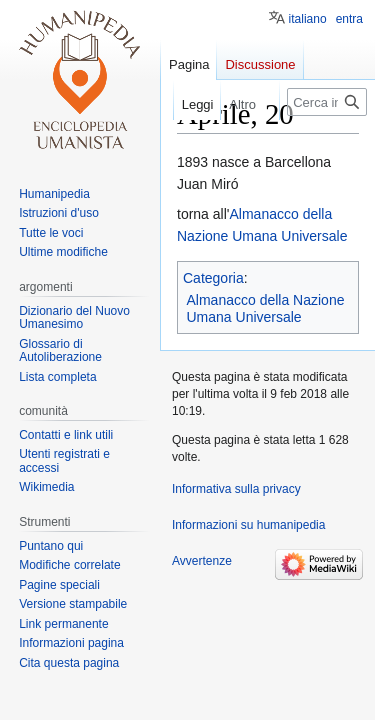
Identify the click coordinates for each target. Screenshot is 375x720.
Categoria (213, 278)
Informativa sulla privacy (236, 489)
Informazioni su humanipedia (248, 525)
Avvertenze (202, 561)
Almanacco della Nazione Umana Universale (266, 309)
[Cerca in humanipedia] (327, 102)
